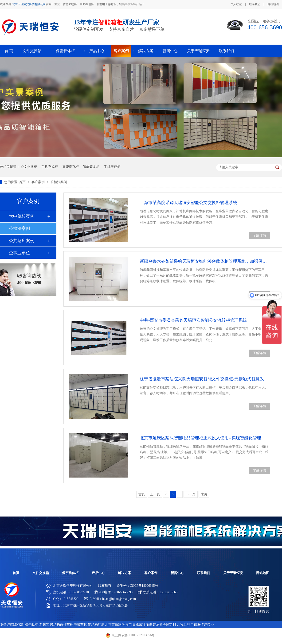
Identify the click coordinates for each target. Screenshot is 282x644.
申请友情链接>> (202, 625)
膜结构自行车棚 (62, 625)
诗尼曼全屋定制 (164, 625)
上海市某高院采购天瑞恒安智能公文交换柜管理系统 (188, 203)
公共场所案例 (22, 241)
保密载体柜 (65, 51)
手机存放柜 (50, 167)
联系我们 (255, 4)
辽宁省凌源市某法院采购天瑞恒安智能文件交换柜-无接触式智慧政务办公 (205, 379)
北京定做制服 (115, 625)
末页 (204, 494)
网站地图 (273, 4)
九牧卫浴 (183, 625)
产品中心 (97, 51)
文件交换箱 (32, 51)
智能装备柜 (91, 167)
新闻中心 (170, 51)
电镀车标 (80, 625)
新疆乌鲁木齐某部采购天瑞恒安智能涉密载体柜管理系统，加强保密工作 (205, 261)
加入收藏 (236, 4)
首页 (23, 182)
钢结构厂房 (96, 625)
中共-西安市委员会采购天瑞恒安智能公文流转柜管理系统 (193, 320)
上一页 (155, 494)
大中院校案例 (22, 216)
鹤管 (46, 625)
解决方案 (146, 51)
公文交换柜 (29, 167)
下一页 (191, 494)
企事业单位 (20, 253)
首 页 (9, 51)
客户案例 (121, 51)
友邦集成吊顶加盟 (139, 625)
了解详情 (259, 235)
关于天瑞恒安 (198, 51)
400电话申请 (33, 625)
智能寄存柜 (70, 167)
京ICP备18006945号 (144, 586)
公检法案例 (59, 182)
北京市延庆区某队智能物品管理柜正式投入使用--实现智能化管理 (200, 438)
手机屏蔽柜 (112, 167)
